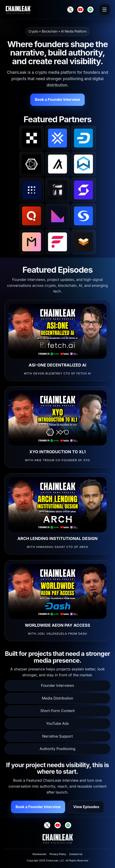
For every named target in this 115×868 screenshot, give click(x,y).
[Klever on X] (58, 216)
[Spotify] (90, 10)
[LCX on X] (58, 138)
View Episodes (86, 807)
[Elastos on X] (84, 242)
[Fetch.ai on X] (32, 190)
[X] (70, 10)
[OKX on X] (32, 138)
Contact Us (76, 854)
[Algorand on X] (58, 164)
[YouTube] (80, 10)
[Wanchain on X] (84, 164)
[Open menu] (105, 10)
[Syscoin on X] (84, 216)
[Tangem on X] (58, 190)
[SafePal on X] (84, 190)
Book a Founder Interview (57, 99)
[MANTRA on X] (32, 242)
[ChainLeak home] (18, 10)
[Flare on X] (58, 242)
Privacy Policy (58, 854)
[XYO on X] (32, 164)
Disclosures (40, 854)
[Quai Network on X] (32, 216)
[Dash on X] (84, 138)
